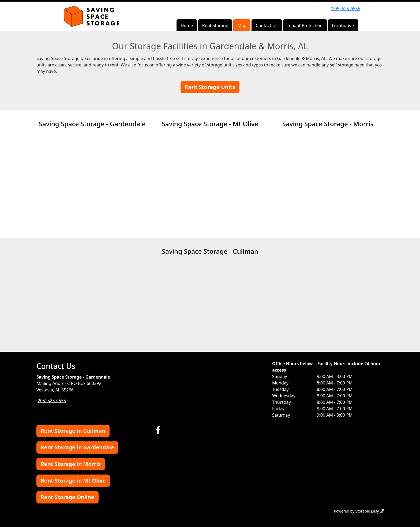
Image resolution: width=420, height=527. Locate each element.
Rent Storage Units (210, 87)
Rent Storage (215, 25)
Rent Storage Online (67, 497)
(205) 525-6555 (346, 9)
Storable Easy (370, 511)
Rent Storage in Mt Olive (73, 481)
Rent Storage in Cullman (73, 431)
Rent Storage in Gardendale (77, 447)
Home (187, 25)
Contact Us (267, 25)
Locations (342, 25)
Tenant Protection (305, 25)
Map (242, 25)
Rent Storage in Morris (71, 464)
